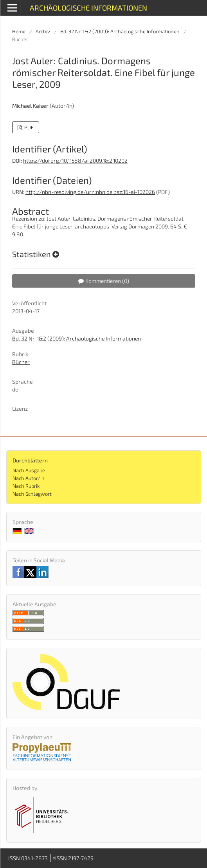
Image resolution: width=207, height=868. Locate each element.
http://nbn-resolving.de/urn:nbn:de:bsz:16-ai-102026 (90, 192)
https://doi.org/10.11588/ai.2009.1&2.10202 (75, 160)
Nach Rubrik (26, 486)
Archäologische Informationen (88, 8)
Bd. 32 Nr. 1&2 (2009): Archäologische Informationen (120, 31)
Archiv (43, 31)
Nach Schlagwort (32, 494)
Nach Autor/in (29, 478)
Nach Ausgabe (29, 470)
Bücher (21, 362)
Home (19, 31)
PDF (28, 127)
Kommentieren (104, 281)
